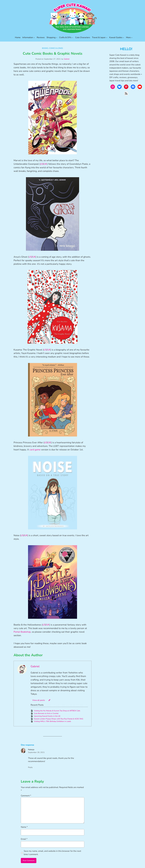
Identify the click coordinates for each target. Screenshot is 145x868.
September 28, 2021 (36, 752)
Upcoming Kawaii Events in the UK (47, 716)
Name (24, 827)
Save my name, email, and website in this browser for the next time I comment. (52, 853)
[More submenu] (132, 37)
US (42, 164)
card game (35, 450)
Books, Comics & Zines (52, 48)
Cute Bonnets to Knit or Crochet (46, 713)
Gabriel (67, 59)
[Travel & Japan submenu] (107, 37)
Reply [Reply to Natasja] (30, 767)
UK (45, 164)
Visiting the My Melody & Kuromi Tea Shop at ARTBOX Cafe (57, 711)
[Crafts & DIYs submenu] (73, 37)
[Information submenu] (34, 37)
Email (24, 839)
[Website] (49, 700)
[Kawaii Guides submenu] (123, 37)
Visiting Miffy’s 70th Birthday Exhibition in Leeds (52, 721)
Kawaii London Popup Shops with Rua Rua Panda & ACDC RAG (59, 719)
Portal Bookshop (22, 632)
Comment (26, 796)
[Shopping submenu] (57, 37)
